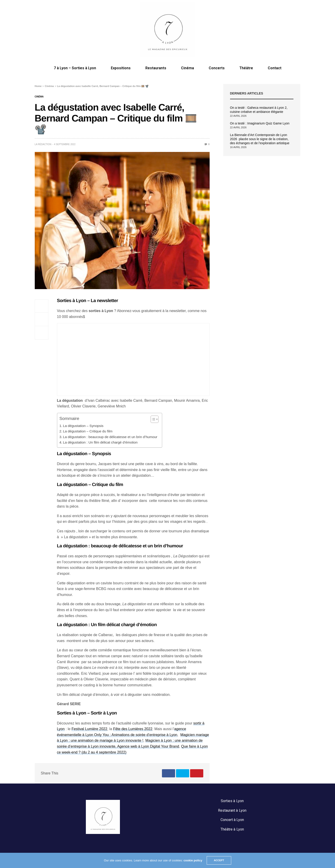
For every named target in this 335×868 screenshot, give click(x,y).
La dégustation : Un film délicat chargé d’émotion (100, 442)
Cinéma (187, 68)
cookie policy (193, 860)
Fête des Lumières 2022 (133, 729)
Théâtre (246, 68)
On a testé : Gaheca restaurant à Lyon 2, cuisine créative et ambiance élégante (259, 110)
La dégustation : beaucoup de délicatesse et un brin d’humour (110, 437)
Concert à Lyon (232, 820)
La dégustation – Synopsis (83, 426)
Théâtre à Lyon (232, 829)
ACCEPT (219, 860)
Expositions (121, 68)
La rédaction (43, 144)
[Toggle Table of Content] (152, 419)
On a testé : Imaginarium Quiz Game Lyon (260, 123)
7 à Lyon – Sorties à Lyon (75, 68)
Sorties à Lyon (232, 801)
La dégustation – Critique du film (88, 431)
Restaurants (156, 68)
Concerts (217, 68)
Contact (275, 68)
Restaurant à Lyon (232, 810)
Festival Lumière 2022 (89, 729)
